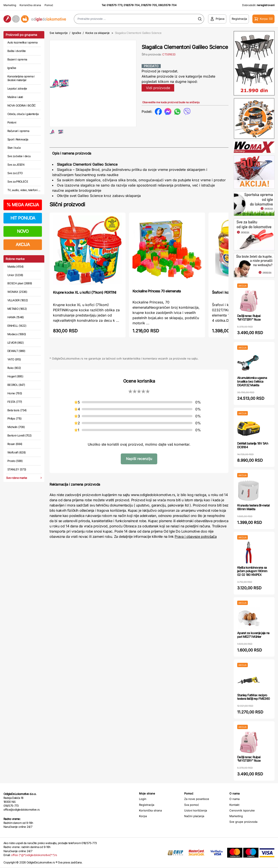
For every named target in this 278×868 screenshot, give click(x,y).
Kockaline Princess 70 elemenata (157, 305)
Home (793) (15, 393)
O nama (234, 799)
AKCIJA (23, 245)
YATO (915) (14, 359)
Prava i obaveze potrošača (196, 550)
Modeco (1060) (17, 334)
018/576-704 (132, 5)
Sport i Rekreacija (18, 139)
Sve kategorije (59, 33)
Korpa (143, 816)
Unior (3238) (15, 275)
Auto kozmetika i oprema (22, 42)
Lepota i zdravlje (17, 88)
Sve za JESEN (16, 165)
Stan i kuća (14, 148)
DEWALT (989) (16, 351)
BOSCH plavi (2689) (20, 283)
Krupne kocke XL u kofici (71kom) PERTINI (84, 306)
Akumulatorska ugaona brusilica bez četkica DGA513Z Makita (252, 381)
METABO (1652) (17, 309)
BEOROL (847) (16, 385)
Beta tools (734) (17, 410)
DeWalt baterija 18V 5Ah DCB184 (253, 445)
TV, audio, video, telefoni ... (24, 190)
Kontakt (234, 805)
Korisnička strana (30, 5)
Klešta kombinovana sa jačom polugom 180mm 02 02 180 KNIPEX (252, 571)
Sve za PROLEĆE (18, 182)
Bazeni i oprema (17, 59)
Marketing (10, 5)
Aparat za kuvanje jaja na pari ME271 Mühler (253, 635)
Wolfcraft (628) (17, 452)
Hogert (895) (15, 376)
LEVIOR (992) (16, 343)
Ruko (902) (14, 368)
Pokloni (12, 122)
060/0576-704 (167, 5)
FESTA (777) (15, 402)
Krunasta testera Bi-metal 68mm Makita (253, 507)
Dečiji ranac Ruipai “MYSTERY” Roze (249, 318)
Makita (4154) (16, 267)
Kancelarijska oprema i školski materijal (21, 78)
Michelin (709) (16, 427)
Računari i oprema (18, 131)
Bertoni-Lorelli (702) (19, 435)
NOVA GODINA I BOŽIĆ (22, 105)
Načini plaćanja (194, 816)
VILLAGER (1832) (18, 300)
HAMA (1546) (16, 317)
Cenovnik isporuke (242, 810)
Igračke (12, 68)
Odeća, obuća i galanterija (23, 114)
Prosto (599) (15, 461)
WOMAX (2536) (17, 292)
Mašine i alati (15, 97)
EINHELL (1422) (17, 326)
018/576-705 (149, 5)
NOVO (23, 231)
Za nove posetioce (197, 799)
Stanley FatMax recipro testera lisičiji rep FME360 (253, 697)
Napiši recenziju (139, 473)
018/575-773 (114, 5)
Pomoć (49, 5)
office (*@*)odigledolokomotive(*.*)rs (34, 855)
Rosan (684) (15, 444)
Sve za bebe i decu (19, 156)
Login (143, 799)
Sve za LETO (15, 173)
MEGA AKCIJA (23, 205)
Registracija (147, 805)
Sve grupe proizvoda (243, 822)
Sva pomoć (192, 805)
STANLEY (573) (17, 469)
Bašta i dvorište (17, 51)
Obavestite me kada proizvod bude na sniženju (171, 102)
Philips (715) (15, 418)
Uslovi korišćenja (196, 810)
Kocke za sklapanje (98, 33)
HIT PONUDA (23, 218)
